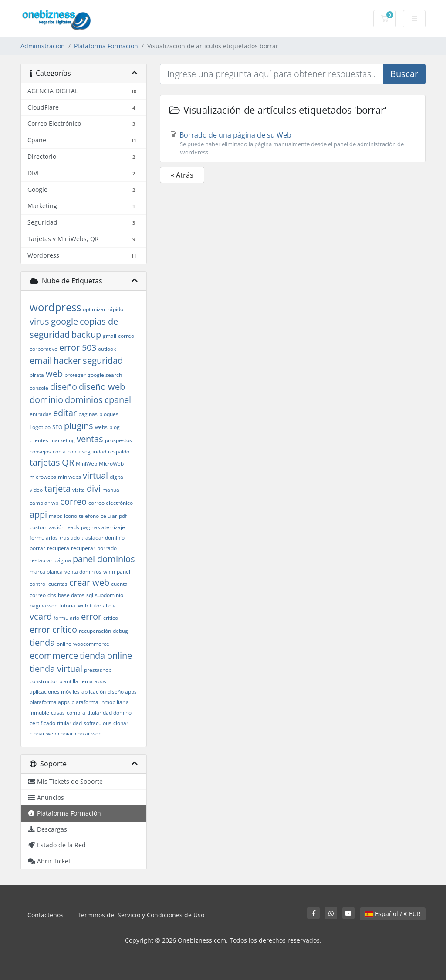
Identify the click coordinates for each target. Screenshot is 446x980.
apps (100, 681)
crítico (111, 618)
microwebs (43, 477)
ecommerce (54, 656)
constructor (44, 681)
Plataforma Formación (106, 46)
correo (73, 502)
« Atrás (182, 175)
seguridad (103, 361)
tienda (42, 643)
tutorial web (74, 606)
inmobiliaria (115, 702)
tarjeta (57, 488)
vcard (41, 616)
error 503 (78, 347)
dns (52, 595)
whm (109, 572)
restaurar (41, 560)
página (63, 560)
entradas (41, 414)
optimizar (94, 309)
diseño (64, 387)
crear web (89, 582)
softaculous (98, 723)
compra (76, 713)
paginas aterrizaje (103, 527)
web (54, 374)
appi (38, 515)
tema (86, 681)
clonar (121, 723)
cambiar (40, 503)
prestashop (98, 670)
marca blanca (46, 572)
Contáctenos (46, 915)
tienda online (106, 656)
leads (73, 527)
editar (65, 413)
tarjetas (45, 462)
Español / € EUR (393, 914)
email (41, 361)
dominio (46, 400)
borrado (107, 548)
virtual (95, 475)
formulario (66, 618)
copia (59, 451)
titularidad (69, 723)
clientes (39, 440)
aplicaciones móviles (55, 692)
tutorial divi (103, 606)
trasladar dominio (103, 538)
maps (56, 516)
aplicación (94, 692)
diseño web (102, 387)
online (64, 644)
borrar (37, 548)
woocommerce (91, 644)
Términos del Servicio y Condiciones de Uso (141, 915)
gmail (110, 336)
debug (120, 631)
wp (55, 503)
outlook (107, 349)
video (36, 490)
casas (58, 713)
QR (68, 462)
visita (79, 490)
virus (39, 321)
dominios (84, 400)
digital (117, 477)
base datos (71, 595)
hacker (67, 361)
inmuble (39, 713)
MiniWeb (86, 464)
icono (71, 516)
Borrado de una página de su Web (293, 143)
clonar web (43, 733)
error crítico (53, 629)
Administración (43, 46)
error (91, 616)
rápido (115, 309)
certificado (42, 723)
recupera (58, 548)
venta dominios (83, 572)
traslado (70, 538)
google (64, 321)
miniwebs (69, 477)
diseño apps (122, 692)
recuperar (83, 548)
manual (111, 490)
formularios (44, 538)
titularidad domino (109, 713)
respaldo (119, 451)
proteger (75, 375)
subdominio (109, 595)
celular (109, 516)
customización (47, 527)
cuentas (58, 584)
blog (115, 427)
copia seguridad (87, 451)
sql (90, 595)
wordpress (55, 307)
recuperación (95, 631)
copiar (66, 733)
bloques (109, 414)
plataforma (85, 702)
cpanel (118, 400)
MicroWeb (111, 464)
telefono (89, 516)
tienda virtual (56, 669)
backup (86, 334)
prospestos (118, 440)
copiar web (88, 733)
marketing (63, 440)
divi (94, 488)
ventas (90, 439)
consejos (40, 451)
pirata (37, 375)
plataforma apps (50, 702)
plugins (79, 426)
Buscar (404, 74)
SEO (57, 427)
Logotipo (40, 427)
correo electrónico (111, 503)
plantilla (69, 681)
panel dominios (104, 559)
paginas (88, 414)
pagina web (44, 606)
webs (101, 427)
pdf (123, 516)
